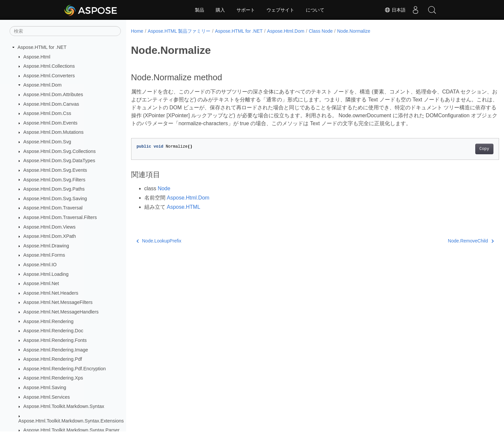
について (315, 10)
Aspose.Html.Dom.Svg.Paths (54, 189)
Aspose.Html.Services (47, 397)
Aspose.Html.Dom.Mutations (54, 132)
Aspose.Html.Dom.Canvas (51, 104)
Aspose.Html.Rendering (49, 321)
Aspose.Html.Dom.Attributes (53, 94)
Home (137, 31)
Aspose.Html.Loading (46, 274)
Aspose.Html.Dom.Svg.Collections (60, 151)
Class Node (321, 31)
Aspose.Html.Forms (44, 255)
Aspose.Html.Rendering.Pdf (53, 359)
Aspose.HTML (183, 215)
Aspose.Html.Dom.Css (47, 113)
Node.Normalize (354, 31)
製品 (199, 10)
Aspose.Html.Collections (49, 66)
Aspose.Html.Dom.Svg (47, 142)
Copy (459, 157)
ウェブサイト (280, 10)
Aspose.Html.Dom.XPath (50, 236)
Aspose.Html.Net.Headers (51, 293)
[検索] (65, 31)
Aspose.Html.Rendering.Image (56, 350)
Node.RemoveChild (445, 249)
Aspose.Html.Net (41, 283)
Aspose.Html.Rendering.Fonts (55, 340)
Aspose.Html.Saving (45, 387)
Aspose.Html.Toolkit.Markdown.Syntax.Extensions (71, 421)
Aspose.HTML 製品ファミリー (179, 31)
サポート (246, 10)
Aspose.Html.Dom (43, 85)
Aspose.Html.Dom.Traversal (53, 208)
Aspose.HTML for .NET (42, 47)
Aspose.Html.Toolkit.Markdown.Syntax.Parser (72, 430)
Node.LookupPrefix (159, 249)
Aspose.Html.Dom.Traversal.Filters (60, 217)
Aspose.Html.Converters (49, 76)
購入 (220, 10)
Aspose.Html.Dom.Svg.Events (55, 170)
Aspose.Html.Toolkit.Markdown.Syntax (64, 406)
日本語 (395, 10)
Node (164, 196)
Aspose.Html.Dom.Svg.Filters (54, 180)
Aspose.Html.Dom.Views (50, 227)
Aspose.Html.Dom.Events (51, 123)
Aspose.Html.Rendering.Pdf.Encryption (65, 369)
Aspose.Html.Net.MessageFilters (58, 302)
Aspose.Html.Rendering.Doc (54, 331)
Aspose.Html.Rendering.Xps (53, 378)
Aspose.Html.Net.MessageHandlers (61, 312)
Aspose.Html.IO (40, 265)
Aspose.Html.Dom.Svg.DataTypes (59, 161)
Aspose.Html (37, 57)
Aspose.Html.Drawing (46, 246)
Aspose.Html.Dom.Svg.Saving (55, 199)
